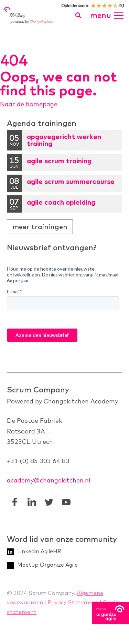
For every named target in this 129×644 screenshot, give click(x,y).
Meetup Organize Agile (47, 565)
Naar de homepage (29, 104)
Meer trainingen (40, 227)
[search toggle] (78, 15)
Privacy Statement (73, 602)
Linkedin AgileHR (39, 551)
